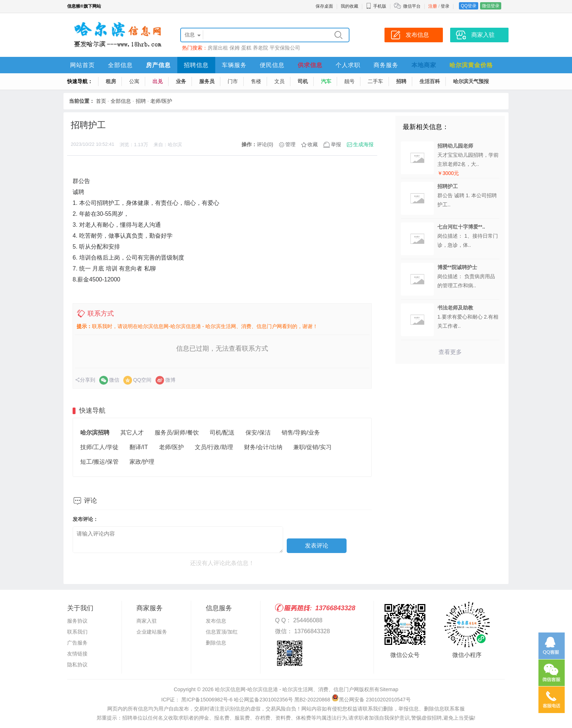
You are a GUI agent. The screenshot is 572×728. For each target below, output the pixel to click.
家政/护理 (142, 462)
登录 (445, 6)
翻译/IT (139, 447)
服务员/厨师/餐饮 (177, 433)
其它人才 (132, 433)
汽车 (326, 81)
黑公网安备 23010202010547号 (371, 700)
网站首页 (82, 65)
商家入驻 (147, 621)
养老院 (260, 48)
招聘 (401, 81)
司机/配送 (222, 433)
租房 (111, 81)
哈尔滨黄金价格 (471, 65)
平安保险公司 (285, 48)
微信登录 (491, 6)
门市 (233, 81)
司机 (303, 81)
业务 (181, 81)
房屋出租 (218, 48)
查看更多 (450, 352)
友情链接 (77, 654)
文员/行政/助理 (214, 447)
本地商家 (424, 65)
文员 (279, 81)
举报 (336, 144)
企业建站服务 (152, 632)
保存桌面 (324, 6)
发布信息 (216, 621)
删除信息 (216, 643)
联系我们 (77, 632)
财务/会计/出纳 (263, 447)
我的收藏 (349, 6)
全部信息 (120, 65)
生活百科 (430, 81)
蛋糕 (246, 48)
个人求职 (348, 65)
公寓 (134, 81)
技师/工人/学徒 (99, 447)
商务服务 (386, 65)
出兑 (158, 81)
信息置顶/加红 (222, 632)
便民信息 (272, 65)
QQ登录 (469, 6)
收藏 (313, 144)
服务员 (207, 81)
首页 (101, 101)
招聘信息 (196, 65)
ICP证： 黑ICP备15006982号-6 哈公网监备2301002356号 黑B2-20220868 (246, 700)
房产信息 (158, 65)
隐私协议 (77, 665)
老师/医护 (161, 101)
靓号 (349, 81)
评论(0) (265, 144)
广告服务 (77, 643)
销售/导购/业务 (301, 433)
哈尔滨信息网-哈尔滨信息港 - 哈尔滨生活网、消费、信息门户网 (287, 689)
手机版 (376, 6)
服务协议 (77, 621)
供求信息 (310, 65)
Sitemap (389, 689)
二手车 (375, 81)
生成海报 (363, 144)
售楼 (256, 81)
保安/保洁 (258, 433)
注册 (433, 6)
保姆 (235, 48)
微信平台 (412, 6)
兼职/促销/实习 (312, 447)
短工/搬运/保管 (99, 462)
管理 (290, 144)
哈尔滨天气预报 (471, 81)
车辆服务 (234, 65)
